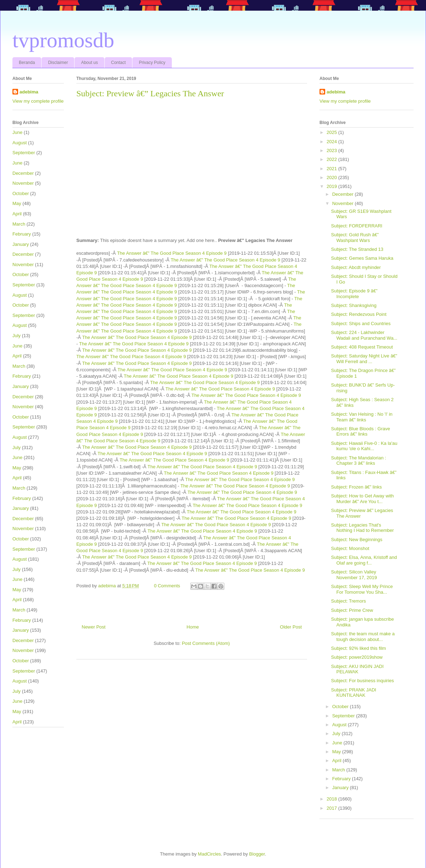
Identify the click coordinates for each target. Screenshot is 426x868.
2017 (332, 808)
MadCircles (209, 854)
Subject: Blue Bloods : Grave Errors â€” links (360, 432)
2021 (332, 169)
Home (193, 627)
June (17, 132)
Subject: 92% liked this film (358, 648)
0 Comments (167, 586)
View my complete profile (38, 101)
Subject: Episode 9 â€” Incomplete (354, 294)
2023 (332, 150)
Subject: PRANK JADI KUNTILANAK (353, 693)
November (23, 183)
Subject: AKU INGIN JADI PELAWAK (357, 669)
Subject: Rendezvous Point (359, 314)
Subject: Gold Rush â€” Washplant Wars (355, 238)
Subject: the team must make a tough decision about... (363, 637)
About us (89, 63)
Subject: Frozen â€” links (356, 487)
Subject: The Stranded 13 (357, 249)
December (23, 173)
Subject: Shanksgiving (354, 305)
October (21, 193)
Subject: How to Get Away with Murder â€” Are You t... (362, 499)
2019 (332, 186)
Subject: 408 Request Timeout (362, 347)
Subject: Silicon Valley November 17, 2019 (354, 575)
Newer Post (94, 627)
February (22, 234)
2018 (332, 799)
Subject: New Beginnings (357, 540)
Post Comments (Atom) (206, 643)
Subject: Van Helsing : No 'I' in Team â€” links (362, 417)
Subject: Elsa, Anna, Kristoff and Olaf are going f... (364, 560)
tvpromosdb (63, 40)
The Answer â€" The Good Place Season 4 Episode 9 (172, 253)
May (17, 203)
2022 (332, 159)
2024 (332, 142)
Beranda (27, 63)
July (17, 336)
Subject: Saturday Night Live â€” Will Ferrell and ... (364, 359)
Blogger (257, 854)
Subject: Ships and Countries (361, 324)
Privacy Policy (152, 63)
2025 (332, 132)
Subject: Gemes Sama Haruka (362, 258)
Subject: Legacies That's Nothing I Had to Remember (362, 528)
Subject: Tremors (348, 601)
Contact (118, 63)
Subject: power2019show (357, 657)
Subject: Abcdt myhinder (356, 267)
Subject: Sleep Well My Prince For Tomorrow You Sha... (362, 589)
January (21, 244)
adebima (29, 92)
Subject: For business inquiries (362, 681)
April (17, 214)
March (19, 224)
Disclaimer (58, 63)
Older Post (291, 627)
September (24, 153)
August (20, 143)
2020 (332, 177)
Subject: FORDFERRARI (356, 226)
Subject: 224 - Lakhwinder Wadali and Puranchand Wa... (364, 335)
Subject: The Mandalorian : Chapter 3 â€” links (358, 461)
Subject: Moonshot (350, 548)
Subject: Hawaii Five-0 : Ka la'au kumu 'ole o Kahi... (364, 446)
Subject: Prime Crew (352, 610)
